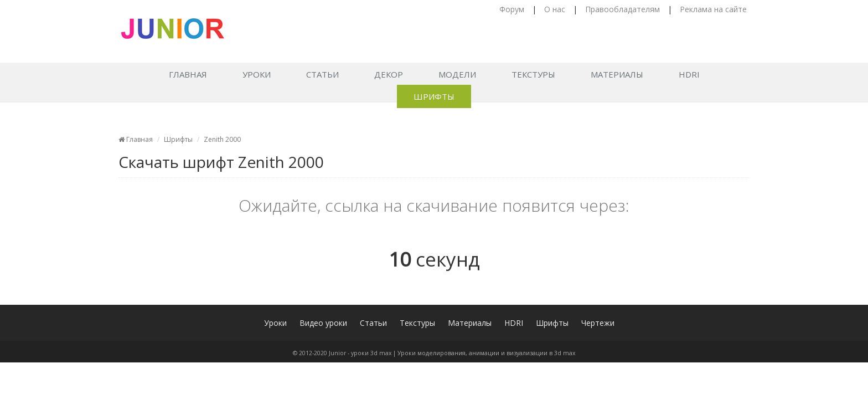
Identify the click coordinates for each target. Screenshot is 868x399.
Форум (512, 9)
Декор (389, 74)
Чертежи (598, 323)
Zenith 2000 (222, 139)
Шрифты (434, 96)
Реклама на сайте (713, 9)
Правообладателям (622, 9)
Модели (457, 74)
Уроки (257, 74)
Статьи (322, 74)
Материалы (617, 74)
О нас (555, 9)
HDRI (689, 74)
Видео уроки (323, 323)
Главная (188, 74)
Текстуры (533, 74)
